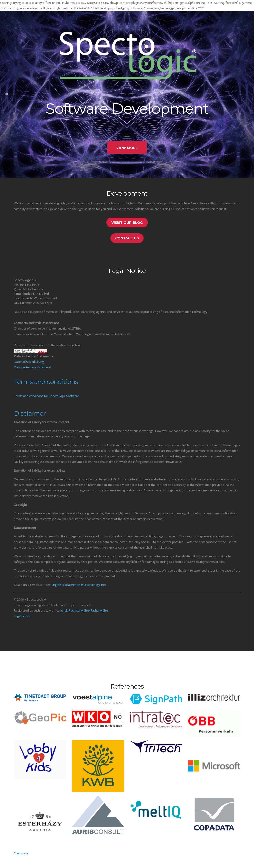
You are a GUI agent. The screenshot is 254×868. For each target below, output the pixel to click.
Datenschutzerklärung (29, 362)
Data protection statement (32, 367)
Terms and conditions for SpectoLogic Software (46, 396)
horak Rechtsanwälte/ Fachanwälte (84, 611)
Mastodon (21, 853)
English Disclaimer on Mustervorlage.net (79, 585)
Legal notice (22, 616)
